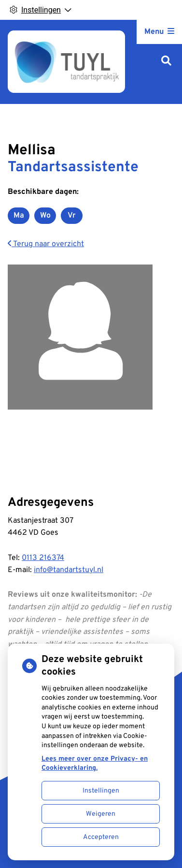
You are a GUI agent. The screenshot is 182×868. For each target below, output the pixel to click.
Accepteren (101, 837)
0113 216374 (43, 558)
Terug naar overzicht (46, 244)
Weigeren (101, 814)
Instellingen (101, 791)
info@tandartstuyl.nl (69, 570)
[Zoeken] (166, 62)
